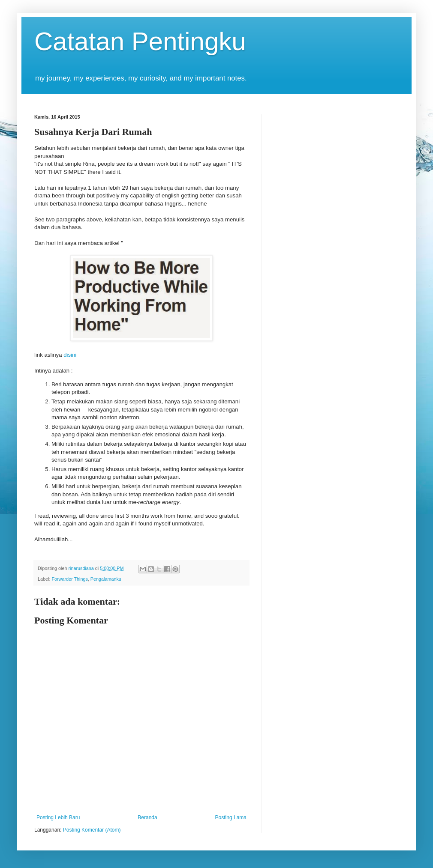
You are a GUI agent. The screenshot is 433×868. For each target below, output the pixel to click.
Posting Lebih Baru (58, 817)
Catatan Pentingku (140, 41)
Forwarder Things (69, 579)
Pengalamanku (106, 579)
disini (70, 355)
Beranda (147, 817)
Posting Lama (231, 817)
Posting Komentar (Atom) (92, 830)
